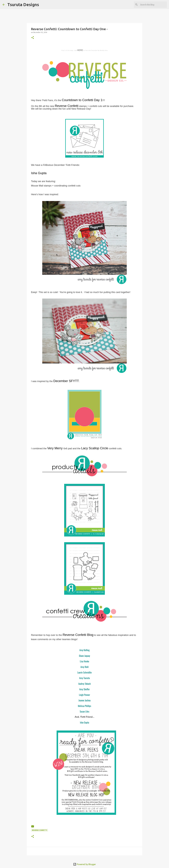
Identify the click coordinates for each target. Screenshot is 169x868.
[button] (33, 38)
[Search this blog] (153, 5)
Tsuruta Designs (23, 4)
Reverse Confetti (40, 830)
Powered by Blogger (84, 864)
